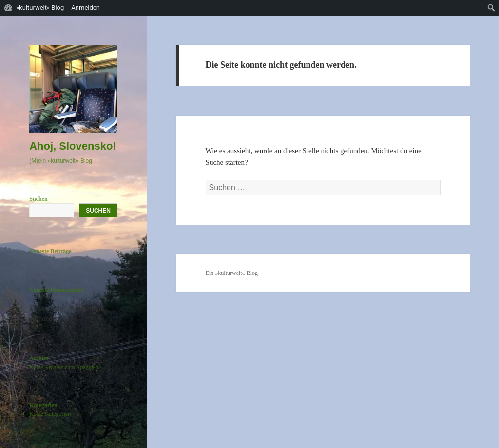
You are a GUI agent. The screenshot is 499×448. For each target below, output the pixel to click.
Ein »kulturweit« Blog (232, 273)
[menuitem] (491, 8)
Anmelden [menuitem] (86, 8)
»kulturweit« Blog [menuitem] (40, 8)
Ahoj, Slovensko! (73, 146)
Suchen (38, 199)
